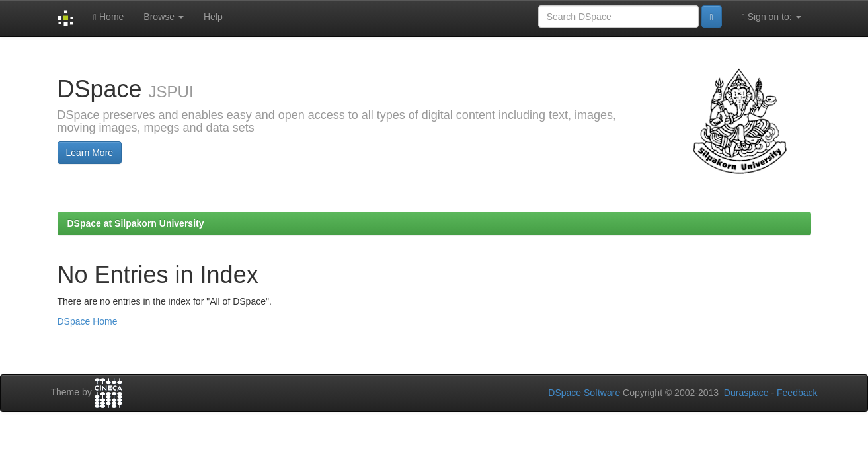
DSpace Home (88, 321)
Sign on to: (771, 17)
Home (108, 17)
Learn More (90, 153)
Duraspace (746, 393)
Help (213, 17)
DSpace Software (584, 393)
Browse (164, 17)
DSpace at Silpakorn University (136, 223)
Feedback (797, 393)
